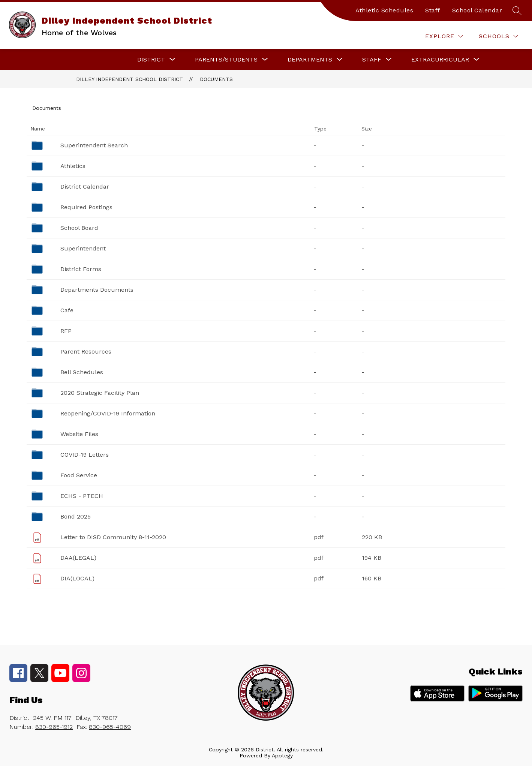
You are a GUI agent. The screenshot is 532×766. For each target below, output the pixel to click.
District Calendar (85, 187)
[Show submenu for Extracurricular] (440, 60)
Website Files (79, 434)
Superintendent (83, 248)
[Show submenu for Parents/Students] (226, 60)
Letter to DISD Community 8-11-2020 (113, 537)
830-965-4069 (110, 727)
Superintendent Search (94, 145)
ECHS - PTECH (82, 496)
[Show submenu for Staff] (372, 60)
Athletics (73, 166)
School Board (79, 228)
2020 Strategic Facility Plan (100, 393)
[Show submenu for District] (151, 60)
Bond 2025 (76, 516)
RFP (66, 331)
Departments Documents (97, 290)
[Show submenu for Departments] (310, 60)
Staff (433, 10)
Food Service (79, 475)
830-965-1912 (54, 727)
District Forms (81, 269)
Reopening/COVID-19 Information (108, 413)
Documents (216, 79)
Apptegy (282, 756)
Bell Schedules (82, 372)
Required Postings (86, 207)
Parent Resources (86, 352)
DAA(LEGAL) (78, 558)
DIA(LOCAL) (77, 578)
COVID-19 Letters (85, 455)
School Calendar (477, 10)
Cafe (67, 310)
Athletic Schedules (384, 10)
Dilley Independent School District (130, 79)
